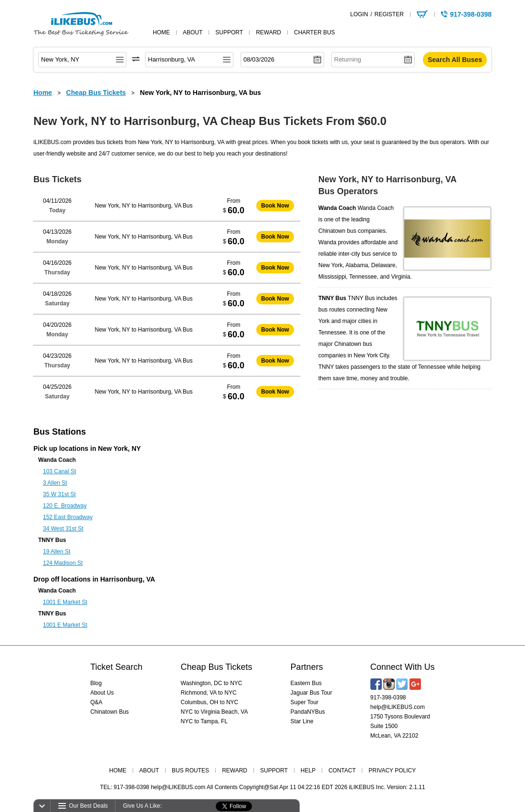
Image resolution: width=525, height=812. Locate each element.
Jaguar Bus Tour (311, 693)
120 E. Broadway (65, 506)
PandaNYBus (308, 712)
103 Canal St (59, 471)
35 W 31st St (59, 494)
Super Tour (304, 702)
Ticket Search (116, 667)
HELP (308, 770)
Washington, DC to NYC (212, 683)
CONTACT (342, 770)
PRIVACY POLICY (392, 770)
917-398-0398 (388, 697)
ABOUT (149, 770)
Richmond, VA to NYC (209, 693)
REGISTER (389, 14)
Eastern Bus (306, 683)
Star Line (302, 721)
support (229, 32)
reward (268, 32)
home (161, 32)
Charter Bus (315, 32)
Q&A (96, 702)
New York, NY (119, 448)
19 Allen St (57, 552)
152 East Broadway (68, 517)
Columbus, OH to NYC (210, 702)
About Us (102, 693)
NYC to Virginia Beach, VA (215, 712)
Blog (96, 683)
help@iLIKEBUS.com (398, 707)
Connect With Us (403, 667)
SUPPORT (274, 770)
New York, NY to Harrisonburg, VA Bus (144, 206)
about (193, 32)
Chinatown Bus (110, 712)
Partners (307, 667)
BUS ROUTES (190, 770)
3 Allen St (55, 483)
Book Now (275, 206)
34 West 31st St (63, 529)
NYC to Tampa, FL (204, 721)
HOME (118, 770)
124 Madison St (63, 563)
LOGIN (359, 14)
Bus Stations (60, 432)
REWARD (235, 770)
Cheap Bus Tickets (217, 667)
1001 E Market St (65, 602)
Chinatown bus (337, 231)
